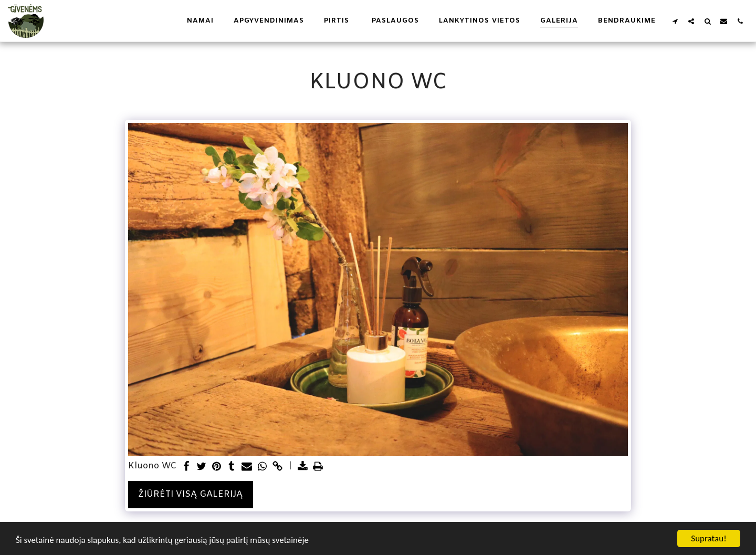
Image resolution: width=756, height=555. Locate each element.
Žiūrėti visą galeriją (190, 495)
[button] (675, 21)
